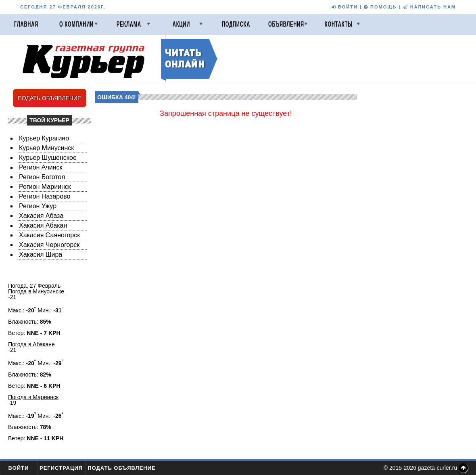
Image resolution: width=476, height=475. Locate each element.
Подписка (236, 24)
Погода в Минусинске (37, 291)
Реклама (129, 24)
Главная (26, 24)
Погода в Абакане (31, 344)
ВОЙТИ (345, 7)
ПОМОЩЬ (380, 7)
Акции (181, 24)
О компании (76, 24)
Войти (19, 468)
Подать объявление (122, 468)
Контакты (339, 24)
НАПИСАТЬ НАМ (429, 7)
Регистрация (61, 468)
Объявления (286, 24)
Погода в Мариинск (33, 397)
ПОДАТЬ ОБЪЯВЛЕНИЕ (50, 98)
